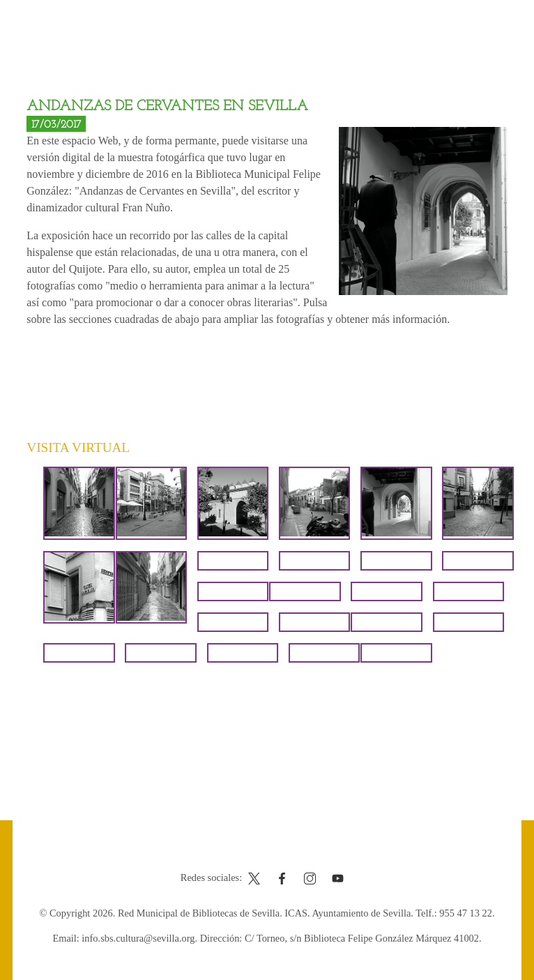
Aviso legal (286, 852)
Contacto (233, 852)
